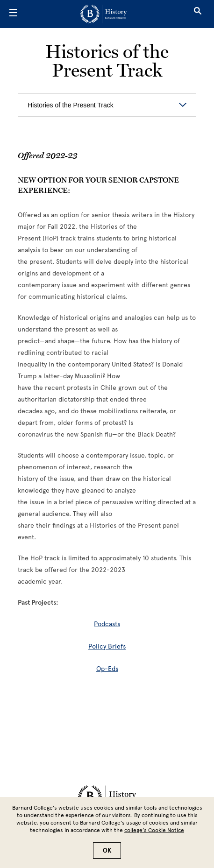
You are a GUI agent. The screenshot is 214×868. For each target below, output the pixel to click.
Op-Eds (107, 669)
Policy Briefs (107, 646)
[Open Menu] (13, 14)
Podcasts (107, 624)
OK (107, 850)
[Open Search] (198, 14)
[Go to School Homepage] (103, 14)
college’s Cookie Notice (154, 830)
